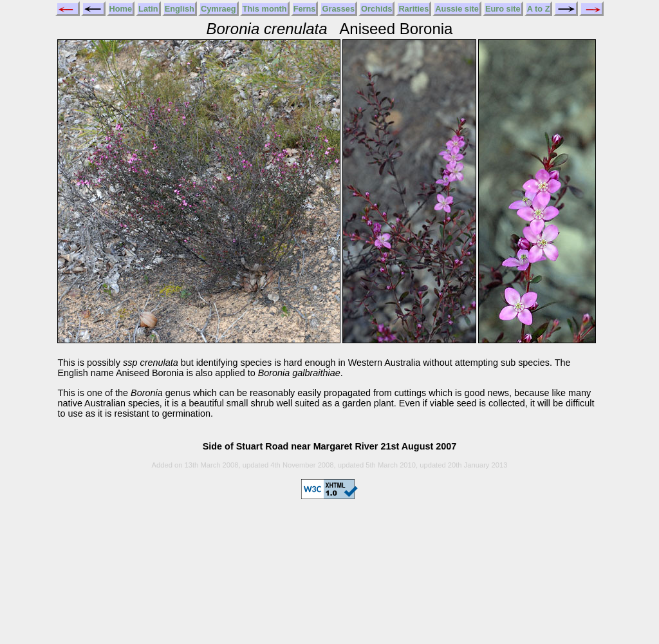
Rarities (413, 9)
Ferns (305, 9)
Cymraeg (218, 9)
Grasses (338, 9)
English (180, 9)
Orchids (376, 9)
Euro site (503, 9)
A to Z (539, 9)
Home (121, 9)
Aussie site (457, 9)
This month (265, 9)
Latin (148, 9)
